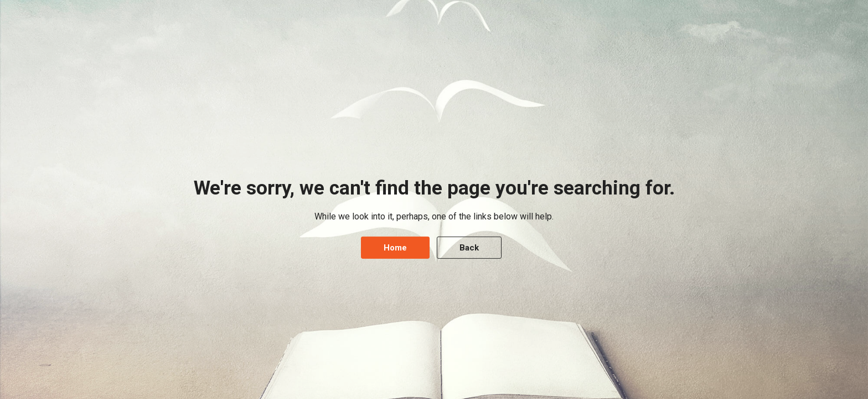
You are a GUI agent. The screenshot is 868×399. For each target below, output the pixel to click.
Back (469, 248)
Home (395, 248)
